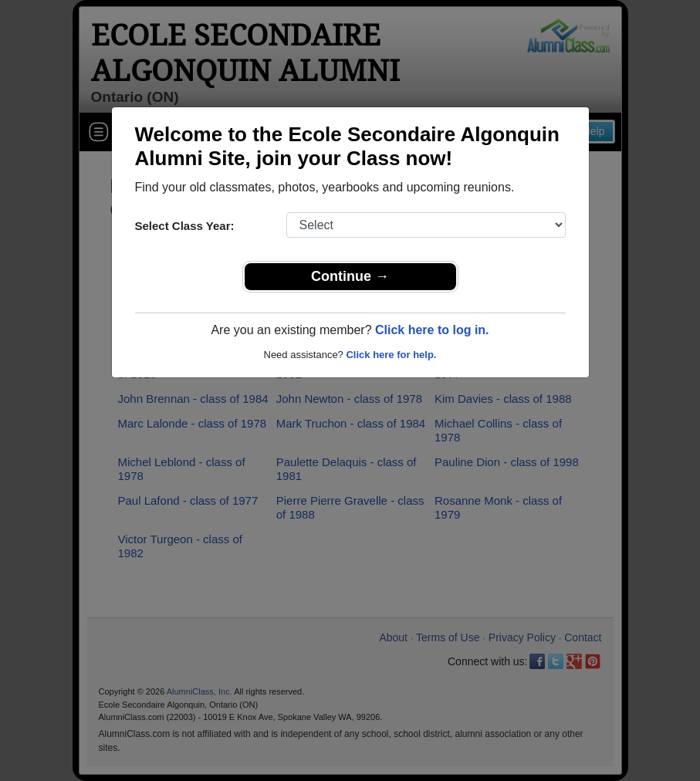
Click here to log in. (432, 330)
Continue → (350, 276)
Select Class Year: (185, 226)
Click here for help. (391, 355)
